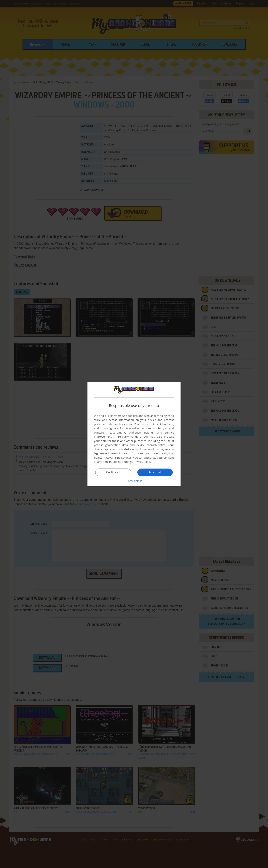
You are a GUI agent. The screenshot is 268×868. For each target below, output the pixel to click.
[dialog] (134, 434)
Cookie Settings (122, 462)
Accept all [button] (155, 472)
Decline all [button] (113, 472)
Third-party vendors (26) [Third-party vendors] (131, 437)
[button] (134, 481)
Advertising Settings (119, 458)
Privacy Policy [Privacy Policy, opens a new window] (143, 462)
